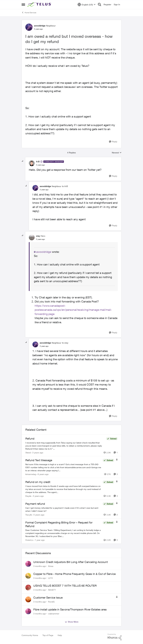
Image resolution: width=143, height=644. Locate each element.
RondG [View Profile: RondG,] (51, 602)
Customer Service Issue (48, 598)
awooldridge (44, 252)
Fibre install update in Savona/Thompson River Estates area (70, 609)
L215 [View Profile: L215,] (50, 578)
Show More (72, 622)
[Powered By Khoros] (115, 637)
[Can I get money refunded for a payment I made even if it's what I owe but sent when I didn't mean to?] (63, 509)
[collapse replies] (23, 161)
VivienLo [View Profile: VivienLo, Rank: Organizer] (29, 540)
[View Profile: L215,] (28, 576)
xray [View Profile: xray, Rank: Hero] (38, 236)
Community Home (30, 635)
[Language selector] (87, 5)
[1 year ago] (39, 540)
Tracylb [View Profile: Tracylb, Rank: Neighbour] (29, 515)
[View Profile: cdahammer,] (28, 611)
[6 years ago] (43, 474)
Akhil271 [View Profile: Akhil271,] (52, 590)
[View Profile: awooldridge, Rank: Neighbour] (29, 27)
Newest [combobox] (117, 153)
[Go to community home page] (40, 5)
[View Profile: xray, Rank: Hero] (32, 237)
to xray (65, 343)
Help (60, 635)
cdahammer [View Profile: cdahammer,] (54, 613)
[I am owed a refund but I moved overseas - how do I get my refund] (40, 165)
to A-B (65, 186)
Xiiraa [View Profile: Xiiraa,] (51, 566)
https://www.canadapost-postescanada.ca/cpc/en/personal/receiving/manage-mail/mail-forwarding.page (73, 310)
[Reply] (113, 142)
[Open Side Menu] (23, 5)
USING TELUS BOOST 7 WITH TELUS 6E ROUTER (65, 586)
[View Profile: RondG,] (28, 599)
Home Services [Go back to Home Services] (29, 12)
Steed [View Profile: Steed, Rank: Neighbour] (28, 452)
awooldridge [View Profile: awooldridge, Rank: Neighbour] (40, 26)
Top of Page (48, 635)
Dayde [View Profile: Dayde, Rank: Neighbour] (28, 496)
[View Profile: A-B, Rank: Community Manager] (32, 163)
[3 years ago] (37, 452)
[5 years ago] (38, 515)
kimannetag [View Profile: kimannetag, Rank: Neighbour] (31, 474)
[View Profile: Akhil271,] (28, 588)
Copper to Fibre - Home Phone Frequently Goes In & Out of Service (74, 574)
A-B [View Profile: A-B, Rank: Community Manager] (38, 162)
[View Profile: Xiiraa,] (28, 564)
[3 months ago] (40, 566)
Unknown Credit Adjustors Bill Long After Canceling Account (71, 562)
